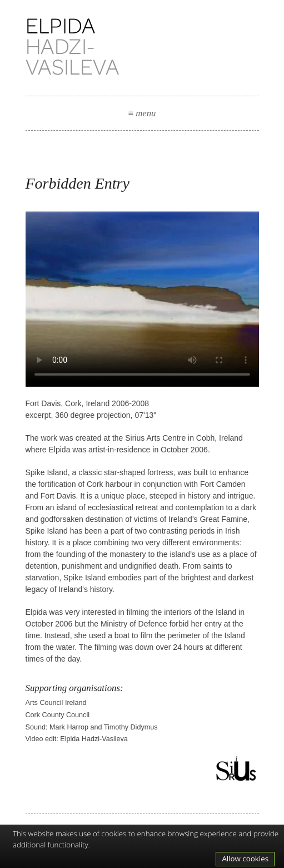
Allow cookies (245, 859)
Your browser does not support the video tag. (142, 299)
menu (142, 113)
